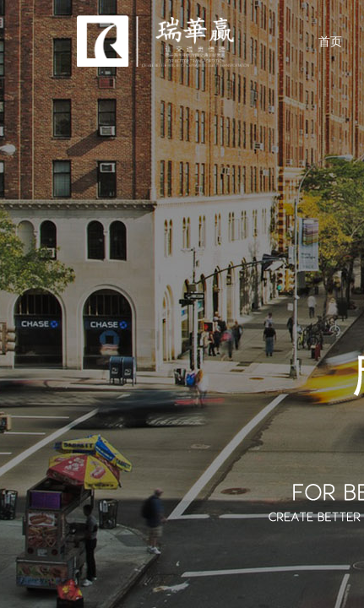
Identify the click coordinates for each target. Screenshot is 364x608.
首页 (330, 42)
